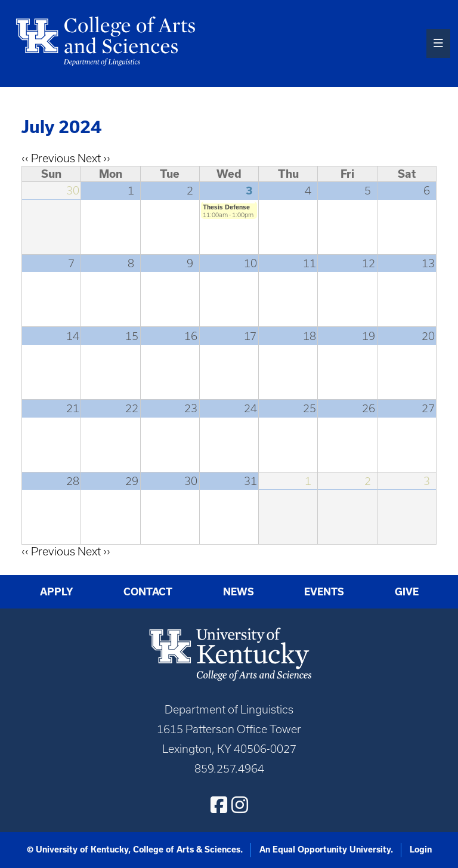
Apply (57, 592)
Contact (148, 592)
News (239, 592)
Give (407, 592)
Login (421, 850)
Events (324, 592)
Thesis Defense (226, 207)
